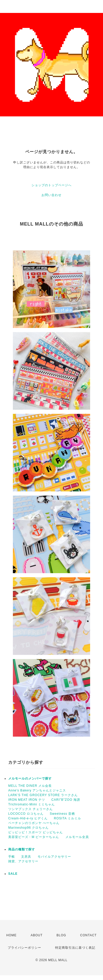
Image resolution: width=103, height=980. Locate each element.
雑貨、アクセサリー (23, 861)
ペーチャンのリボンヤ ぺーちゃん (34, 823)
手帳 (12, 857)
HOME (12, 935)
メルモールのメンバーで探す (30, 779)
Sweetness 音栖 (62, 814)
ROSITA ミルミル (67, 818)
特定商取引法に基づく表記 (75, 948)
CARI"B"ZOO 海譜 (66, 800)
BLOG (61, 935)
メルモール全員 (77, 837)
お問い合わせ (51, 195)
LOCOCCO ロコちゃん (26, 814)
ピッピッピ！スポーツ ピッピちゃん (36, 832)
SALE (13, 874)
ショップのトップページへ (51, 185)
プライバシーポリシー (24, 948)
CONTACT (88, 935)
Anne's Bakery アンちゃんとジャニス (37, 790)
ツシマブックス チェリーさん (31, 809)
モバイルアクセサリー (54, 857)
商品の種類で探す (22, 849)
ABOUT (37, 935)
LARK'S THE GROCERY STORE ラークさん (43, 795)
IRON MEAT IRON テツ (27, 800)
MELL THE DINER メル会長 (30, 786)
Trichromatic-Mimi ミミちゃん (32, 804)
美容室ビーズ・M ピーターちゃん (34, 837)
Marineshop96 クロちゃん (28, 828)
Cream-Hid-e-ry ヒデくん (28, 818)
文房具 (26, 857)
